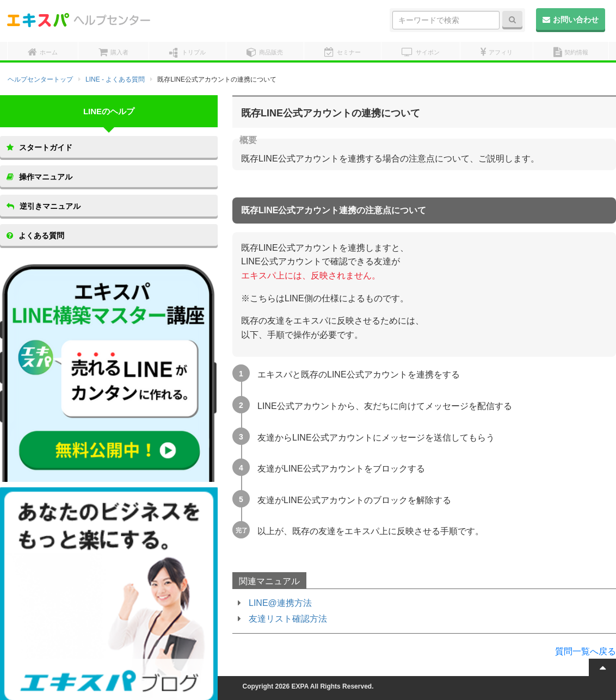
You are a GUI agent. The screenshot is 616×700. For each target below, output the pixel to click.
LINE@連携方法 (280, 603)
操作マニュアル (39, 177)
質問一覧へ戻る (586, 651)
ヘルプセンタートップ (40, 79)
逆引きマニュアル (44, 206)
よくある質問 (35, 236)
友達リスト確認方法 (288, 619)
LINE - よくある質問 (115, 79)
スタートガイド (39, 147)
